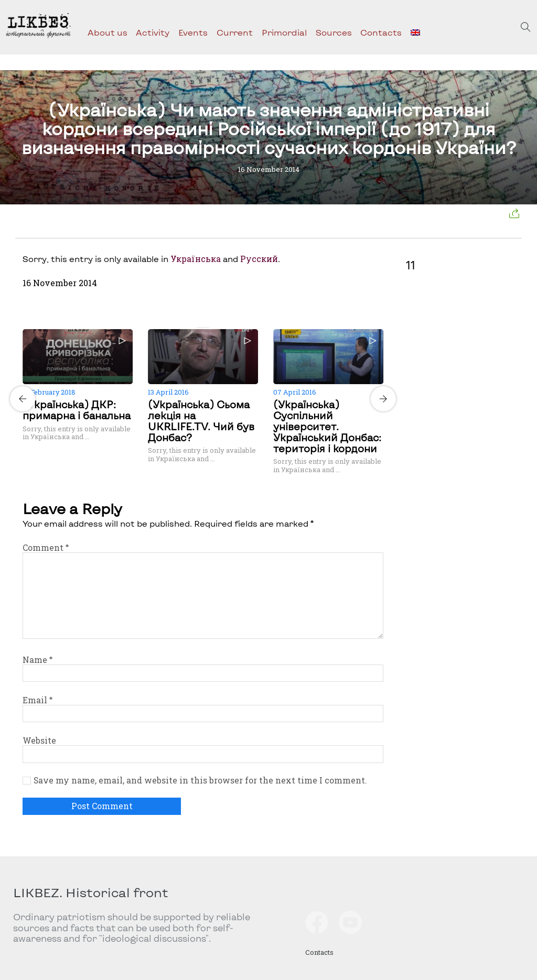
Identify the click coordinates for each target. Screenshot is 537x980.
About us (108, 32)
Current (235, 32)
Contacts (381, 32)
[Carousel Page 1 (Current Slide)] (200, 328)
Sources (334, 32)
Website (39, 741)
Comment (46, 548)
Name (37, 660)
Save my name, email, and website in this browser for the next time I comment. (200, 780)
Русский (259, 259)
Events (193, 32)
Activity (153, 32)
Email (37, 700)
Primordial (284, 32)
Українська (196, 259)
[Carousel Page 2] (206, 328)
